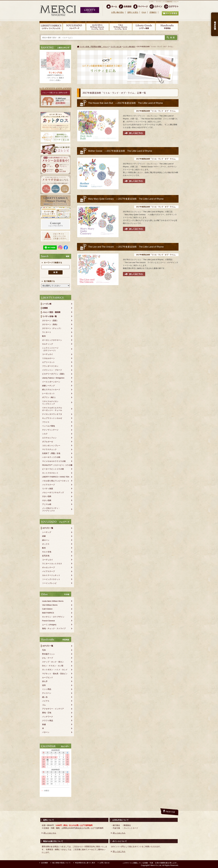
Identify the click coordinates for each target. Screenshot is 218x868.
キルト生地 (47, 552)
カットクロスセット (50, 473)
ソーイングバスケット (51, 579)
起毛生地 (46, 556)
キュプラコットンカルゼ (52, 418)
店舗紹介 (153, 12)
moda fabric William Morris (53, 601)
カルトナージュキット (51, 575)
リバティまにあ (116, 47)
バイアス (46, 701)
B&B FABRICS (48, 613)
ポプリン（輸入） (49, 397)
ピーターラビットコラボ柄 (53, 469)
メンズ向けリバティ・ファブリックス (51, 509)
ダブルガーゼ (48, 442)
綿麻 (44, 536)
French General (48, 621)
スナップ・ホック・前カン (53, 662)
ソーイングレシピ (49, 583)
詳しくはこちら (50, 833)
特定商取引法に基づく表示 (85, 863)
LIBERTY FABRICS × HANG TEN (56, 477)
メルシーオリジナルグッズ (53, 492)
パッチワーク (48, 717)
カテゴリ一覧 (48, 528)
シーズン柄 (47, 304)
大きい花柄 (47, 496)
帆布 (44, 336)
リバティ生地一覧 (49, 316)
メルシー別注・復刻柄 (51, 312)
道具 (44, 685)
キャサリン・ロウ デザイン (53, 617)
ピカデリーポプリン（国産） (54, 374)
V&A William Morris (50, 605)
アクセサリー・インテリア (53, 709)
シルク (45, 434)
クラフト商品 (48, 721)
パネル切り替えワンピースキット (56, 481)
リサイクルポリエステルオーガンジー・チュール (52, 409)
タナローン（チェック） (52, 328)
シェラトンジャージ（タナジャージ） (50, 349)
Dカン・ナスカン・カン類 (53, 666)
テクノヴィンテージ (50, 430)
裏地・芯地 (47, 713)
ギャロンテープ (48, 567)
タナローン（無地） (50, 324)
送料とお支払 (133, 12)
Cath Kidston (47, 609)
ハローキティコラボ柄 (51, 457)
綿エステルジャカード (51, 390)
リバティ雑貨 (48, 489)
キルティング (48, 344)
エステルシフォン (49, 438)
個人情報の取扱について (61, 863)
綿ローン (46, 540)
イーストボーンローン (51, 382)
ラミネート (47, 332)
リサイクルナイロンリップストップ (50, 403)
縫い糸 (45, 697)
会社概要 (44, 863)
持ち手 (45, 681)
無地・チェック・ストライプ (54, 628)
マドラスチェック (49, 449)
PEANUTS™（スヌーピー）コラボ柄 (57, 465)
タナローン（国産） (50, 321)
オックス (46, 544)
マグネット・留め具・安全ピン (55, 674)
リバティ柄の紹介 (129, 47)
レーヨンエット (48, 393)
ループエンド (48, 677)
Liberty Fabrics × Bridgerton (53, 378)
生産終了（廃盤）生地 (51, 453)
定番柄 (45, 308)
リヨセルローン (48, 358)
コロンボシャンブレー (51, 446)
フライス (46, 422)
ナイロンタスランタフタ (52, 414)
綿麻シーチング (48, 386)
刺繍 (44, 724)
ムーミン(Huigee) (49, 625)
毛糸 (44, 650)
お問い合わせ (105, 863)
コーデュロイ (48, 354)
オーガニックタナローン (52, 340)
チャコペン (47, 693)
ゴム (44, 705)
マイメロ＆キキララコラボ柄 (54, 461)
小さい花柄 (47, 500)
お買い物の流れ (118, 12)
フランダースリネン (50, 366)
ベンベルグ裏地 (48, 426)
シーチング (47, 532)
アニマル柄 (47, 504)
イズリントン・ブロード (52, 370)
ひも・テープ (48, 658)
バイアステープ (48, 485)
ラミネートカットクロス (52, 564)
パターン (46, 732)
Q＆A (144, 12)
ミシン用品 (47, 689)
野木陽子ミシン (48, 654)
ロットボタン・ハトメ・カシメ (55, 670)
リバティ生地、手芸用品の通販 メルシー (94, 47)
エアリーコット (48, 362)
